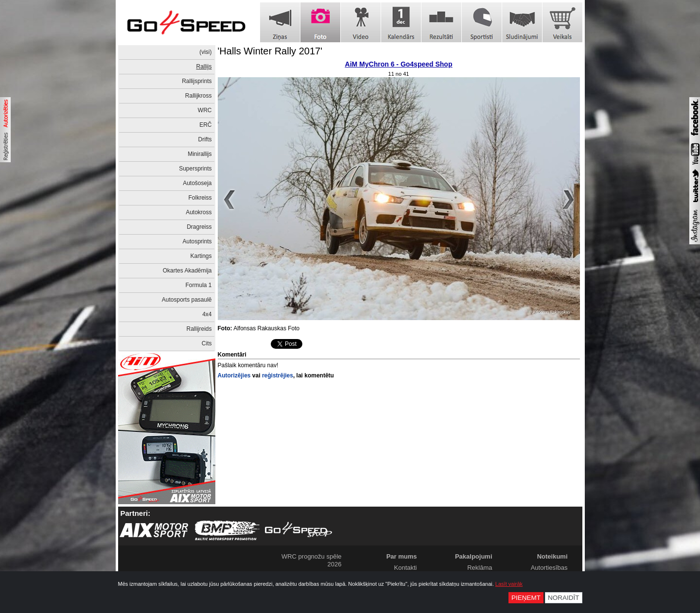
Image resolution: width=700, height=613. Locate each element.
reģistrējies (278, 375)
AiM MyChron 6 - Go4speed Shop (399, 64)
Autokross (199, 212)
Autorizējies (234, 375)
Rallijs (204, 67)
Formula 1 (198, 285)
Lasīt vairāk (509, 584)
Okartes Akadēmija (187, 271)
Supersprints (195, 169)
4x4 (207, 314)
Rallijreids (199, 329)
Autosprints (197, 241)
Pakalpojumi (474, 556)
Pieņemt (526, 598)
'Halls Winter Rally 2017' (270, 51)
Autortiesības (549, 568)
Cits (207, 343)
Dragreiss (199, 227)
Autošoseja (197, 183)
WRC (205, 110)
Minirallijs (200, 154)
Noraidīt (564, 598)
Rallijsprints (197, 81)
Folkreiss (200, 198)
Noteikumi (552, 556)
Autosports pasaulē (187, 300)
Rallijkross (199, 96)
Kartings (201, 256)
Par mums (402, 556)
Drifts (205, 139)
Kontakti (406, 568)
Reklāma (480, 568)
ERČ (205, 125)
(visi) (205, 52)
